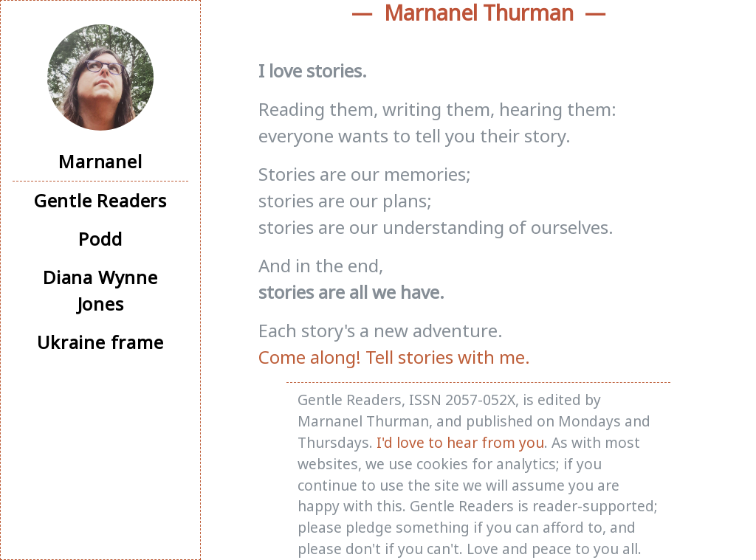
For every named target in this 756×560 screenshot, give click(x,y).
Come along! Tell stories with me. (394, 357)
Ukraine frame (100, 342)
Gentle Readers (100, 200)
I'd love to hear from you (460, 442)
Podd (100, 239)
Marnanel (100, 161)
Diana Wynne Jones (100, 290)
